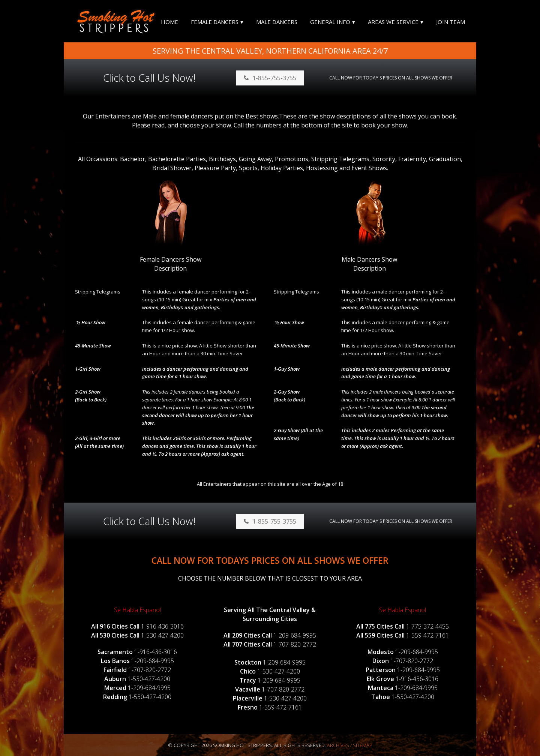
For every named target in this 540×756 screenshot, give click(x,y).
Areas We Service (393, 22)
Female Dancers (215, 22)
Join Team (451, 22)
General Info (330, 22)
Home (169, 22)
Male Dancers (277, 22)
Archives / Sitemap (350, 745)
